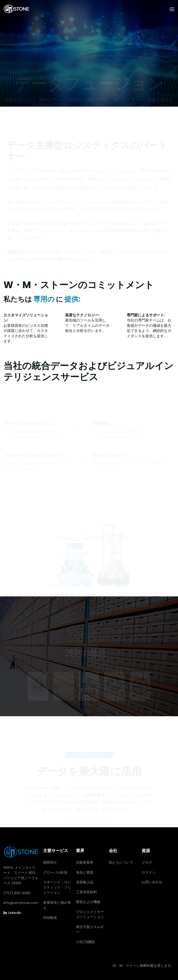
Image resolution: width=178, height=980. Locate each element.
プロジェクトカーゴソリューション (90, 914)
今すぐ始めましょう (32, 258)
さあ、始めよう (89, 811)
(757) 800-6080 (17, 893)
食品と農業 (85, 872)
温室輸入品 (85, 882)
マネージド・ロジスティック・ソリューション (57, 887)
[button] (172, 9)
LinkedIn (12, 913)
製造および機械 (88, 902)
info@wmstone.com (21, 903)
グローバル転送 (55, 872)
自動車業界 (85, 862)
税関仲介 (50, 862)
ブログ (147, 862)
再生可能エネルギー (90, 929)
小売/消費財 (86, 942)
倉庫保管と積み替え (57, 905)
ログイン (149, 872)
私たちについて (121, 862)
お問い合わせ (152, 882)
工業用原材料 (86, 892)
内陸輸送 (50, 918)
